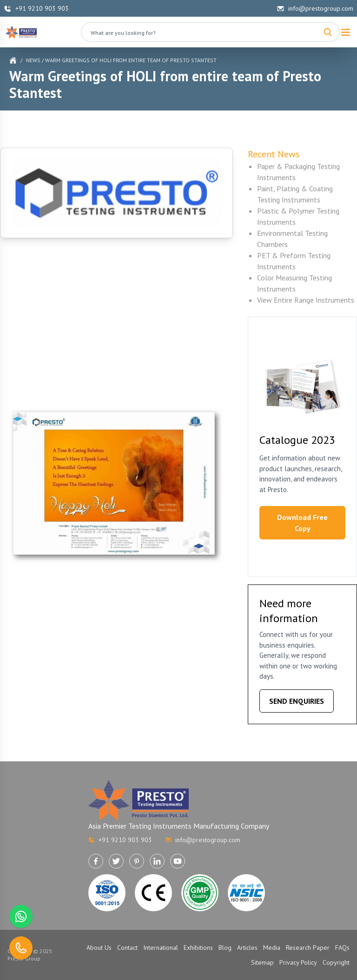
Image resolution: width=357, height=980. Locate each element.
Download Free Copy (302, 523)
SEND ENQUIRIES (297, 701)
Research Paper (308, 948)
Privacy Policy (298, 962)
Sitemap (262, 962)
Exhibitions (198, 948)
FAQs (342, 948)
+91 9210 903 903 (36, 8)
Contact (127, 948)
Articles (247, 948)
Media (272, 948)
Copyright (336, 962)
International (161, 948)
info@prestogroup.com (315, 8)
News (33, 60)
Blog (225, 948)
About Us (99, 948)
